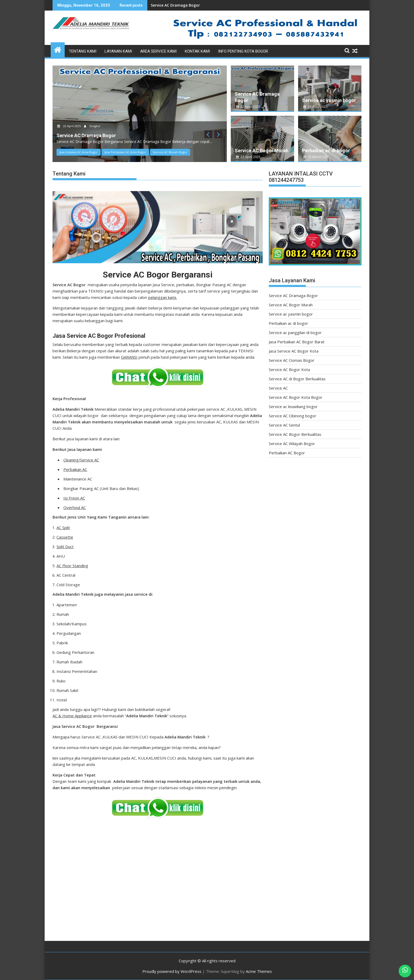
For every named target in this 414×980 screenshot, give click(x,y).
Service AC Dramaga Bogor (175, 5)
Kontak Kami (197, 51)
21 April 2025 (316, 107)
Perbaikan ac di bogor (326, 151)
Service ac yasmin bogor (329, 100)
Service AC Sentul (284, 425)
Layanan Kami (118, 51)
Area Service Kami (158, 51)
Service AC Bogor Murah (262, 151)
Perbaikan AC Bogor (287, 453)
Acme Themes (259, 971)
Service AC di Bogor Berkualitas (297, 379)
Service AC (278, 388)
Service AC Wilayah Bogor (292, 443)
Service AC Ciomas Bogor (292, 360)
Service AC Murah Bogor (170, 152)
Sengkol (92, 126)
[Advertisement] (203, 892)
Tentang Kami (83, 51)
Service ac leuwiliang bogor (293, 406)
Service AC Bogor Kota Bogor (296, 397)
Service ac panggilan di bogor (295, 332)
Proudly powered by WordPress (172, 971)
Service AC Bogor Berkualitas (295, 434)
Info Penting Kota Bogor (243, 51)
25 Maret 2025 (316, 157)
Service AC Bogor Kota (289, 369)
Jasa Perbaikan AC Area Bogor (125, 152)
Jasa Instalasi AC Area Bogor (79, 152)
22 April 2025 (69, 126)
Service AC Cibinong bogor (293, 416)
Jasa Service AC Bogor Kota (294, 351)
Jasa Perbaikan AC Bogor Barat (297, 342)
